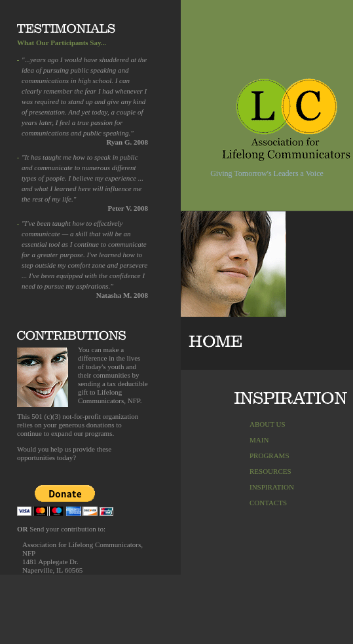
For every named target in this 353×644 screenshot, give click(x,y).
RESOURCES (270, 471)
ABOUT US (268, 424)
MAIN (259, 440)
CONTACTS (268, 503)
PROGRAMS (269, 456)
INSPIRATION (272, 487)
